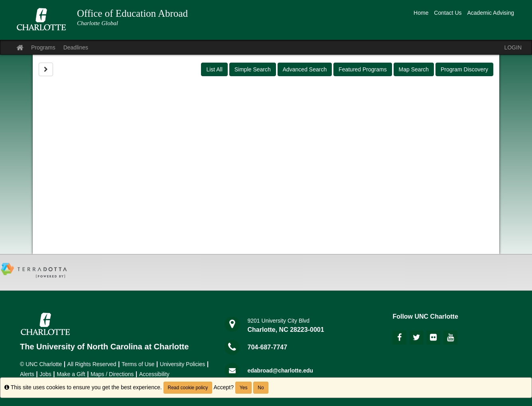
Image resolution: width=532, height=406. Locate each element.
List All (214, 69)
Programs (43, 47)
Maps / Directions (112, 374)
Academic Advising (491, 13)
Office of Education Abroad (132, 13)
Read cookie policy (188, 388)
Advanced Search (305, 69)
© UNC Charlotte (41, 364)
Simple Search (253, 69)
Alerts (27, 374)
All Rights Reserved (92, 364)
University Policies (183, 364)
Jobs (45, 374)
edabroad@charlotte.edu (281, 371)
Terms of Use (138, 364)
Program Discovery (464, 69)
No (261, 388)
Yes (244, 388)
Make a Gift (71, 374)
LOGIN (513, 47)
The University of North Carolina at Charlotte (104, 347)
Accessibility (154, 374)
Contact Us (448, 13)
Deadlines (76, 47)
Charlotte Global (98, 23)
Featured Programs (363, 69)
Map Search (414, 69)
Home (421, 13)
